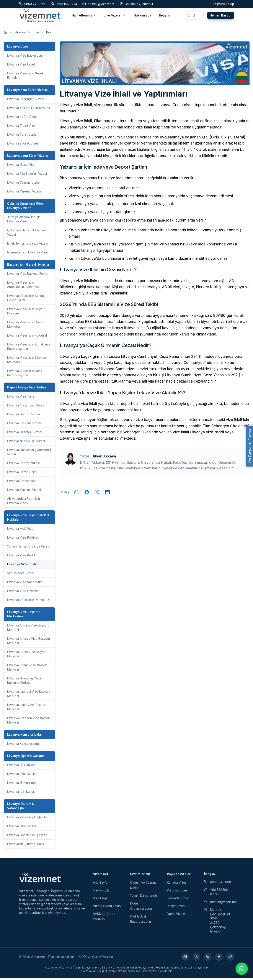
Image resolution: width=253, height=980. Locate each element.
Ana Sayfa (100, 884)
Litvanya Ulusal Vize (21, 167)
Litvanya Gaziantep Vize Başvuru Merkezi (24, 682)
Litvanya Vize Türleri (22, 398)
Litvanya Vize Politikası (23, 539)
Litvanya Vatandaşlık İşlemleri (28, 819)
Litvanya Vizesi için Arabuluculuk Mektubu (23, 287)
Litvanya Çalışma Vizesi (24, 184)
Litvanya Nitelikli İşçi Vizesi (26, 443)
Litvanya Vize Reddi (21, 557)
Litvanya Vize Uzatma (22, 593)
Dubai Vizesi (176, 916)
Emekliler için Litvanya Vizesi (27, 245)
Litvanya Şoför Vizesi (22, 119)
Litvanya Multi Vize (20, 530)
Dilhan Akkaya (104, 458)
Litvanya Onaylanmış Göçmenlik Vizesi (29, 454)
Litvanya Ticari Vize (21, 127)
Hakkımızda (143, 16)
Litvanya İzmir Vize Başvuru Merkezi (27, 709)
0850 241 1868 (218, 884)
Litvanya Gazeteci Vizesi (25, 434)
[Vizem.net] (40, 879)
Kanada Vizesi (177, 884)
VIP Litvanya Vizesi (21, 575)
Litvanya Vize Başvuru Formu (28, 275)
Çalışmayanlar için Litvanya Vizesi (26, 234)
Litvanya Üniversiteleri (23, 785)
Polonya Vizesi (178, 892)
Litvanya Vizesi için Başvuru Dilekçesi (27, 313)
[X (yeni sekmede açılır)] (230, 959)
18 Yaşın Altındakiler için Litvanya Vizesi (24, 221)
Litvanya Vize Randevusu (25, 584)
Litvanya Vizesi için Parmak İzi (28, 602)
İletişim (165, 16)
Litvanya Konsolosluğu (23, 746)
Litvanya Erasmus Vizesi (24, 425)
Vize (36, 34)
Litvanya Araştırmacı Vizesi (26, 407)
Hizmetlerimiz (84, 16)
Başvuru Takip (223, 4)
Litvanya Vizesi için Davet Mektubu (25, 326)
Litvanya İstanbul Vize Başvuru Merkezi (29, 696)
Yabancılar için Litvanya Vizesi (28, 548)
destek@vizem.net (219, 904)
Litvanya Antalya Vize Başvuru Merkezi (29, 643)
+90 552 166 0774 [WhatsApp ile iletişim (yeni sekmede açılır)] (216, 894)
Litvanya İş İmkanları (21, 793)
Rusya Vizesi (176, 908)
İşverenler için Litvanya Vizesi (28, 254)
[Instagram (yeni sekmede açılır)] (185, 959)
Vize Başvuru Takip (107, 908)
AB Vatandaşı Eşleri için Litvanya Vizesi (24, 503)
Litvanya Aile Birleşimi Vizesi (27, 175)
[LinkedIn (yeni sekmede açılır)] (208, 959)
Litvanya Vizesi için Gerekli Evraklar (26, 77)
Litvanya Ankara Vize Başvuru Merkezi (28, 629)
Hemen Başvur (221, 16)
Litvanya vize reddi (207, 434)
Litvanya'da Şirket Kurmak (26, 846)
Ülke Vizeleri (115, 16)
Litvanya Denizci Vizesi (24, 416)
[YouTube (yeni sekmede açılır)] (196, 959)
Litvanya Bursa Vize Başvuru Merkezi (27, 656)
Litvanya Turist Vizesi (22, 136)
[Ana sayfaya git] (5, 34)
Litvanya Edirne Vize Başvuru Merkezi (28, 669)
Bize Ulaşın (101, 900)
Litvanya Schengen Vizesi (26, 101)
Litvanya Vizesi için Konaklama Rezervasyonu (29, 348)
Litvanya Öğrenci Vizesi (24, 193)
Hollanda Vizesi (178, 900)
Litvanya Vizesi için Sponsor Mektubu (27, 362)
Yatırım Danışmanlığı (144, 897)
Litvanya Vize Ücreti (21, 66)
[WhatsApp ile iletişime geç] (242, 969)
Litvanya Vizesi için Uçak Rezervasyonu (25, 375)
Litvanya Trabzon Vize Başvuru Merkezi (29, 722)
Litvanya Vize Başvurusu (24, 57)
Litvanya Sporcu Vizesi (23, 465)
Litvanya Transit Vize (22, 483)
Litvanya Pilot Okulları (22, 776)
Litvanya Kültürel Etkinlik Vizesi (29, 110)
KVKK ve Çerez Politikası (96, 959)
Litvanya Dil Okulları (21, 767)
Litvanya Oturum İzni (21, 828)
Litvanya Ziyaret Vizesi (23, 145)
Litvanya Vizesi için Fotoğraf (27, 337)
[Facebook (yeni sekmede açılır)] (219, 959)
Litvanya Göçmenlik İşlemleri (27, 837)
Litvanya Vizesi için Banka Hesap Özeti (25, 300)
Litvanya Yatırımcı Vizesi (24, 492)
